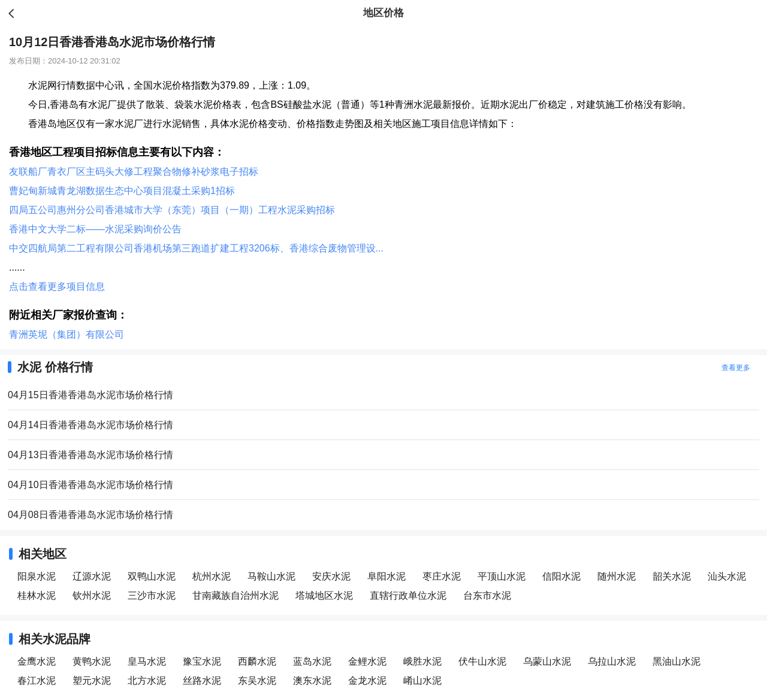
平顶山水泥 (502, 576)
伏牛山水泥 (482, 661)
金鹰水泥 (37, 661)
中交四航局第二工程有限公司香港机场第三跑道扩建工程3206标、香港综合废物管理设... (196, 248)
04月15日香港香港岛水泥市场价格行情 (90, 395)
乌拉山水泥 (612, 661)
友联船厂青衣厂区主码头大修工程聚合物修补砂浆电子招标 (134, 172)
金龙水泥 (367, 681)
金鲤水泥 (367, 661)
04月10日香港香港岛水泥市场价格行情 (90, 485)
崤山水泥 (422, 681)
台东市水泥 (487, 596)
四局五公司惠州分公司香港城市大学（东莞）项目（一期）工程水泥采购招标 (172, 210)
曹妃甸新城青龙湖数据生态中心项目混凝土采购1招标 (122, 191)
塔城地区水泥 (324, 596)
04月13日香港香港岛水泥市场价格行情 (90, 455)
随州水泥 (617, 576)
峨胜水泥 (422, 661)
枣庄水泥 (442, 576)
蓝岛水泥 (312, 661)
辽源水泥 (92, 576)
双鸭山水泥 (152, 576)
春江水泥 (37, 681)
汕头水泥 (727, 576)
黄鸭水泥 (92, 661)
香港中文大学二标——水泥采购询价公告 (95, 229)
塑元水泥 (92, 681)
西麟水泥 (257, 661)
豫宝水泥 (202, 661)
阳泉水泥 (37, 576)
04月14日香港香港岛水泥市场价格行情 (90, 425)
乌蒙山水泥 (547, 661)
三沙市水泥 (152, 596)
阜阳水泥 (386, 576)
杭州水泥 (212, 576)
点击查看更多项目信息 (57, 287)
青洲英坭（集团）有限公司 (67, 334)
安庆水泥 (331, 576)
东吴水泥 (257, 681)
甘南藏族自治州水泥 (235, 596)
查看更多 (736, 368)
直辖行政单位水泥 (408, 596)
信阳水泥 (561, 576)
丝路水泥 (202, 681)
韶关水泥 (672, 576)
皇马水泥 (147, 661)
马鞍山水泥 (271, 576)
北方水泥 (147, 681)
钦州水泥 (92, 596)
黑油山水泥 (677, 661)
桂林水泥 (37, 596)
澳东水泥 (312, 681)
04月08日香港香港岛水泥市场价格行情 (90, 515)
